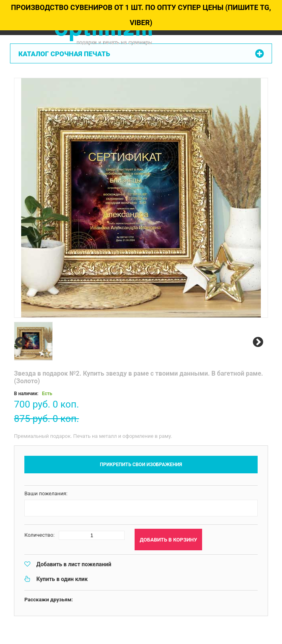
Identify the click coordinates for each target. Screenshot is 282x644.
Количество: (40, 535)
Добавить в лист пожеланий (74, 564)
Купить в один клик (62, 579)
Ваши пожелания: (46, 493)
